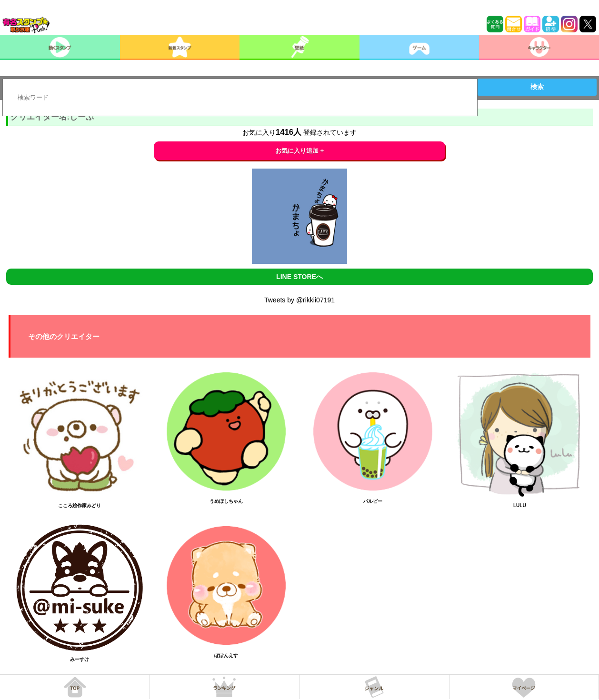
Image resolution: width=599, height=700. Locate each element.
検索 (537, 87)
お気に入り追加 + (300, 151)
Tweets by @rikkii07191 (299, 300)
